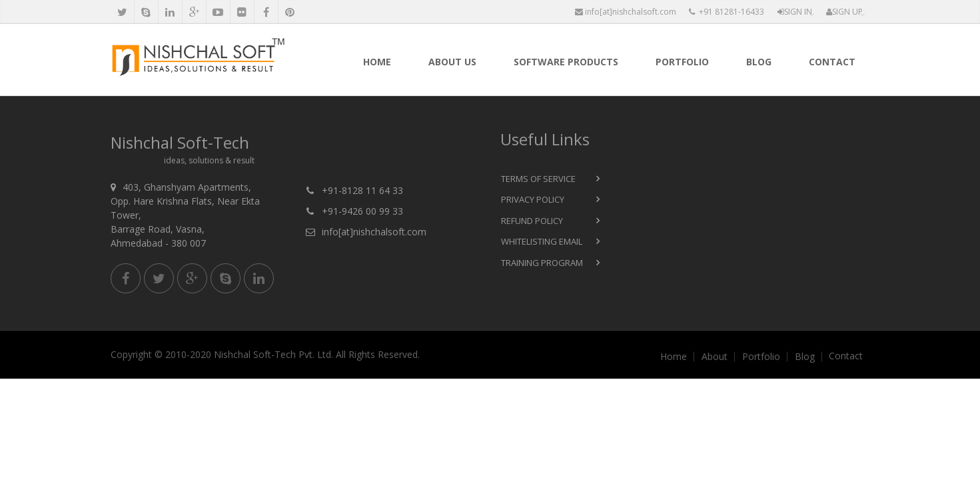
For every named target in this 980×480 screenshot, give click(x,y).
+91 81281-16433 (727, 12)
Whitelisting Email (542, 241)
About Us (452, 62)
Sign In (795, 12)
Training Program (542, 263)
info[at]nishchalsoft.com (626, 12)
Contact (832, 62)
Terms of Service (538, 179)
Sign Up (844, 12)
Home (377, 62)
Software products (566, 62)
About (715, 357)
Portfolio (682, 62)
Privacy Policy (533, 199)
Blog (759, 62)
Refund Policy (532, 221)
